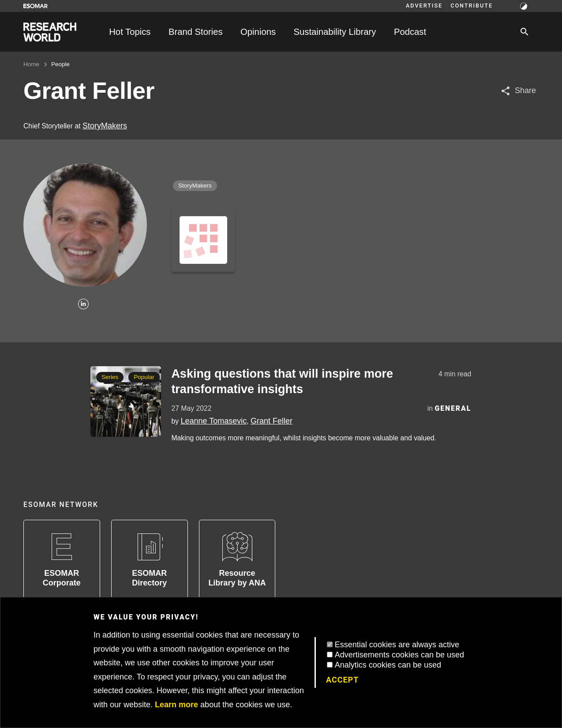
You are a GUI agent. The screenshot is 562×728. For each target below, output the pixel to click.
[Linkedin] (83, 305)
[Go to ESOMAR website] (36, 6)
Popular (144, 377)
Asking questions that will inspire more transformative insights (282, 381)
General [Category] (453, 408)
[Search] (525, 32)
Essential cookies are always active (397, 645)
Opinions (258, 32)
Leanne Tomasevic (214, 421)
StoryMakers (105, 126)
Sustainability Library (335, 32)
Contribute (472, 6)
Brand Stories (196, 32)
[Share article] (518, 91)
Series (110, 377)
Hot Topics (130, 32)
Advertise (424, 6)
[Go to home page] (50, 32)
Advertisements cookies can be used (399, 655)
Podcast (410, 32)
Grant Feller (272, 421)
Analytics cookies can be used (388, 665)
